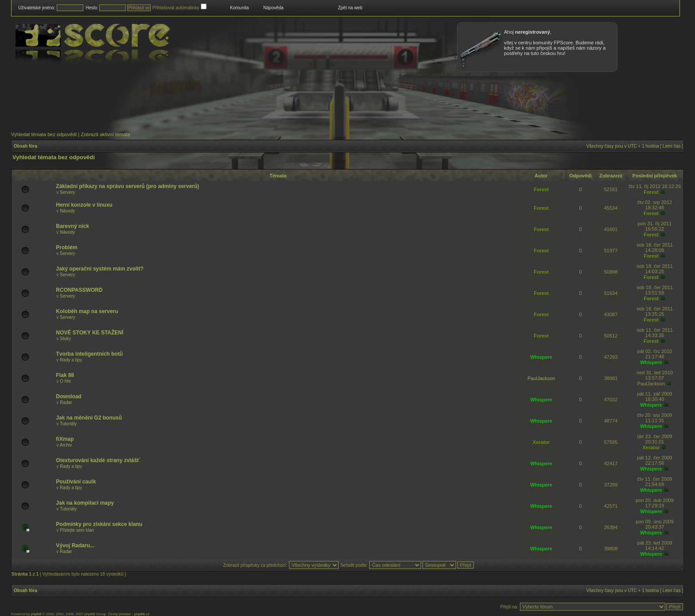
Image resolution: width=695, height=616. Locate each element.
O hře (65, 381)
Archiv (66, 445)
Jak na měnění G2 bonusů (89, 418)
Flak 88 (65, 375)
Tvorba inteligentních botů (89, 354)
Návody (67, 211)
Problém (66, 247)
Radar (66, 402)
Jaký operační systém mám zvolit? (100, 269)
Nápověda (273, 8)
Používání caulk (76, 482)
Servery (67, 192)
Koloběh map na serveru (87, 311)
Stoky (65, 339)
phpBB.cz (142, 614)
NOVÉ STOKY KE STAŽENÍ (90, 333)
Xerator (541, 442)
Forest (541, 189)
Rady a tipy (71, 360)
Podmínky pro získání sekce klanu (99, 524)
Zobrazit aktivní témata (105, 134)
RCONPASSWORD (79, 290)
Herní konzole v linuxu (84, 205)
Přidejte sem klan (77, 530)
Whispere (541, 357)
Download (68, 396)
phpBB (36, 614)
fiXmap (65, 439)
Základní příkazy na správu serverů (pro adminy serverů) (127, 186)
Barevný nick (72, 226)
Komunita (239, 8)
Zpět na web (350, 8)
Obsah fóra (25, 146)
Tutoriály (68, 424)
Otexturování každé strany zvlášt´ (98, 460)
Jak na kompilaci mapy (85, 503)
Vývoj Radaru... (75, 545)
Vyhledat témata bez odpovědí (44, 134)
